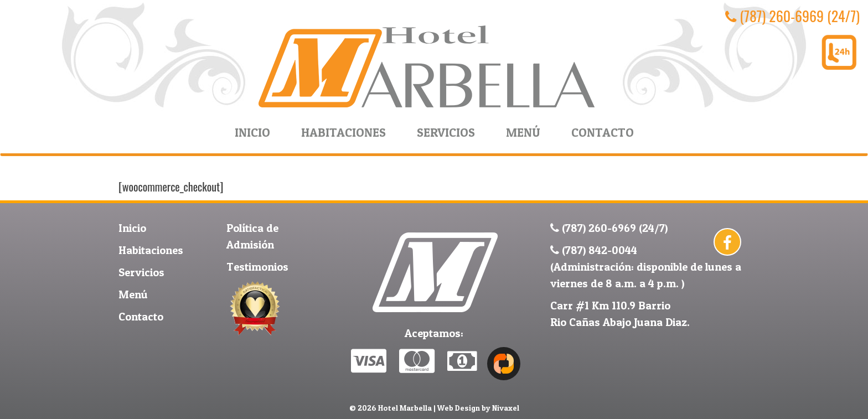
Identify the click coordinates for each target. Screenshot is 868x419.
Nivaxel (506, 408)
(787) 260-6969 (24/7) (792, 16)
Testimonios (257, 267)
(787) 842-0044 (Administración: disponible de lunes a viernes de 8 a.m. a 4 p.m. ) (646, 267)
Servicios (446, 132)
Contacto (603, 132)
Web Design (459, 408)
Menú (523, 132)
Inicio (252, 132)
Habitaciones (343, 132)
